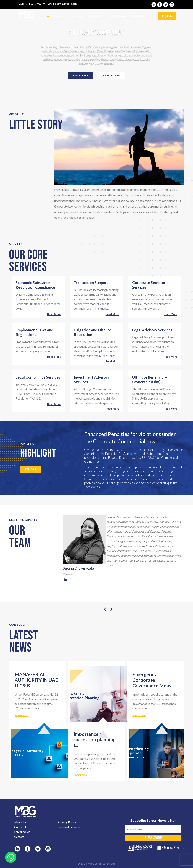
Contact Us (139, 16)
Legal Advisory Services (152, 330)
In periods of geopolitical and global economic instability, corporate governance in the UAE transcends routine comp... (155, 705)
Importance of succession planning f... (95, 739)
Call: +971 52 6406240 (32, 4)
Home (45, 16)
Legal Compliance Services (38, 377)
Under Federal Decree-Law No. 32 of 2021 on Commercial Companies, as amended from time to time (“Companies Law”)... (37, 705)
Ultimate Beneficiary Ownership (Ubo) (150, 380)
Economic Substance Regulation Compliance (35, 285)
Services (76, 16)
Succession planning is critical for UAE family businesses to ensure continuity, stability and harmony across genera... (95, 764)
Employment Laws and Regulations (34, 332)
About (59, 16)
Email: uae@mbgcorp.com (63, 4)
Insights (95, 16)
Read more (80, 75)
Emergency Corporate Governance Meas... (153, 680)
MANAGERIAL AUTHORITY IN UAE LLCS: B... (36, 680)
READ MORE (21, 715)
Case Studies (116, 16)
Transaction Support (91, 283)
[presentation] (105, 608)
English (167, 16)
